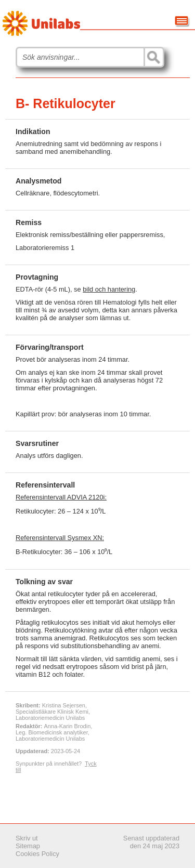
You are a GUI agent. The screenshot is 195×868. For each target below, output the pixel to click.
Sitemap (28, 846)
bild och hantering (109, 289)
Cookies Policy (37, 854)
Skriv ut (27, 838)
